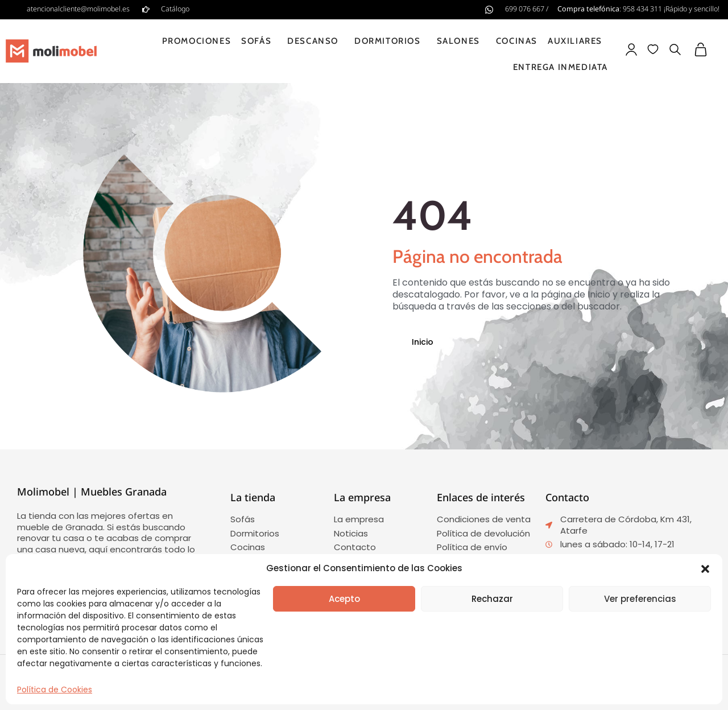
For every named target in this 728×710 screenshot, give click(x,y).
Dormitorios (390, 41)
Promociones (197, 41)
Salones (461, 41)
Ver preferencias (640, 599)
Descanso (316, 41)
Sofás (259, 41)
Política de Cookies (55, 690)
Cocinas (517, 41)
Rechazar (492, 599)
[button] (705, 569)
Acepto (344, 599)
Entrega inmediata (561, 67)
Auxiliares (578, 41)
